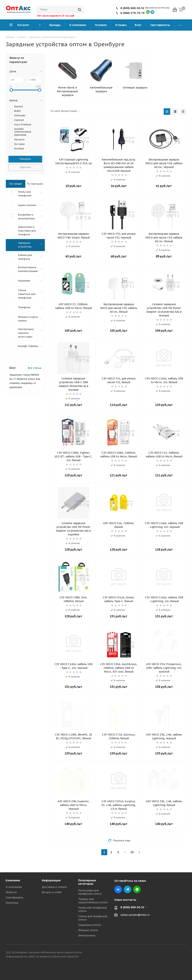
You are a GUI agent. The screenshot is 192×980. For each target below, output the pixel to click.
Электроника (87, 935)
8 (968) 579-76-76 (132, 13)
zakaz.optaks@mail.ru (135, 915)
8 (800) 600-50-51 (132, 8)
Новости (11, 892)
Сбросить (25, 167)
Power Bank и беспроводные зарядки (67, 91)
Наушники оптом (89, 925)
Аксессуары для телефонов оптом (90, 892)
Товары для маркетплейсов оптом (93, 901)
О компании (14, 887)
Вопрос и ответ (52, 892)
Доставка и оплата (54, 887)
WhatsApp (137, 889)
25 (132, 852)
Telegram (127, 889)
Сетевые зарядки (135, 87)
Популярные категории (87, 882)
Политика (12, 903)
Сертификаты (14, 898)
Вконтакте (118, 889)
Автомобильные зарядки (101, 89)
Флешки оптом (88, 930)
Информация (51, 880)
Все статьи (34, 368)
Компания (13, 880)
